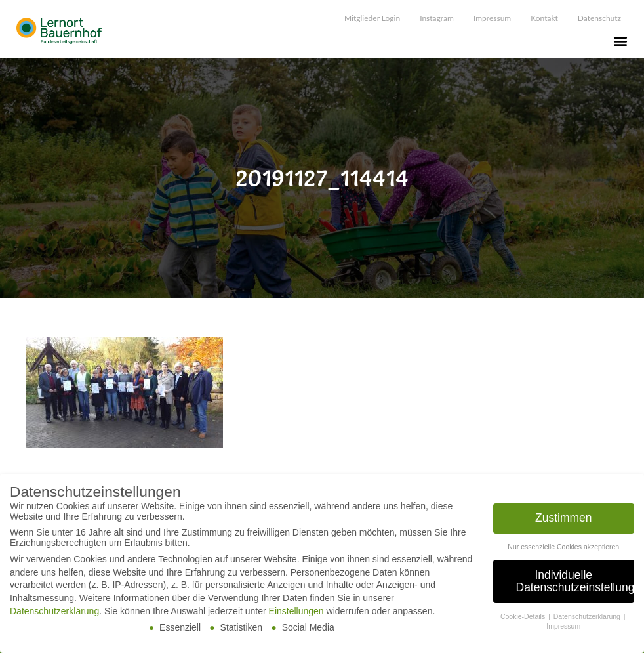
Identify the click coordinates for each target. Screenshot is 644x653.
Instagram (437, 18)
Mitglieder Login (372, 18)
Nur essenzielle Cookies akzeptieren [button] (563, 547)
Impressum (492, 18)
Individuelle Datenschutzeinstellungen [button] (575, 582)
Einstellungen (296, 612)
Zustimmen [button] (564, 518)
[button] (620, 40)
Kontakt (544, 18)
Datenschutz (599, 18)
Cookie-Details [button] (524, 617)
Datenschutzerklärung (54, 612)
